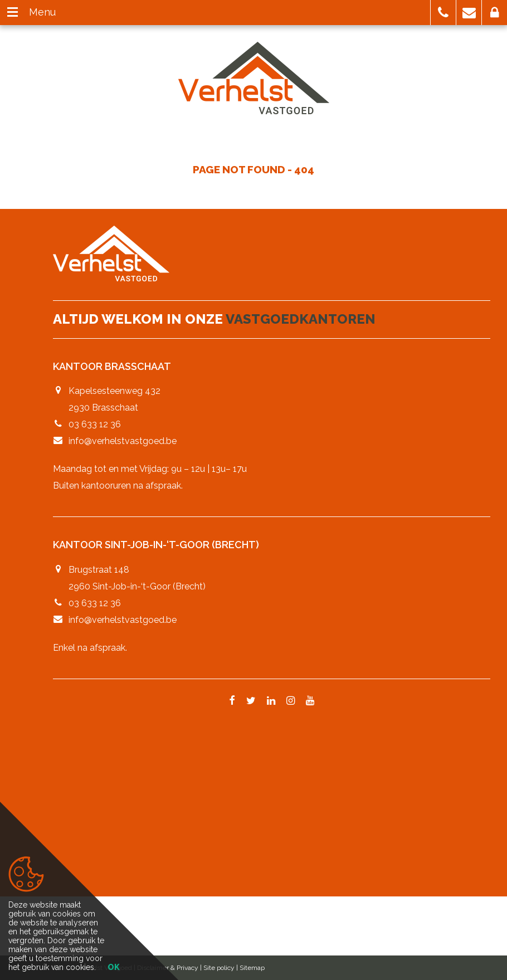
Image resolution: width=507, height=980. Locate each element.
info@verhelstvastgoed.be (123, 441)
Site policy (219, 968)
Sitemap (252, 968)
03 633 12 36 (95, 424)
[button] (443, 13)
